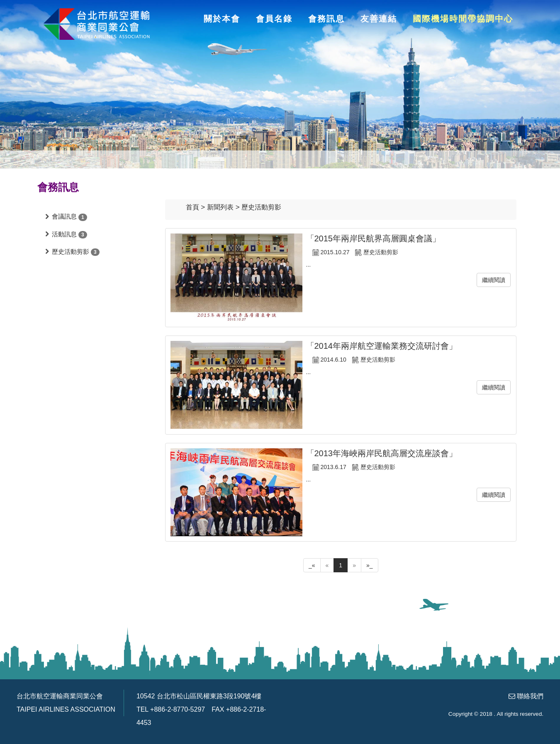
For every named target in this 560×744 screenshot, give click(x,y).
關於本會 (222, 19)
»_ (370, 565)
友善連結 (379, 19)
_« (312, 565)
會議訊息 (64, 216)
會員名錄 (274, 19)
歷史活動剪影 (71, 252)
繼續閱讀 (494, 280)
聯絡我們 (530, 696)
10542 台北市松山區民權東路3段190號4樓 (199, 696)
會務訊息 (326, 19)
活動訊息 (64, 234)
